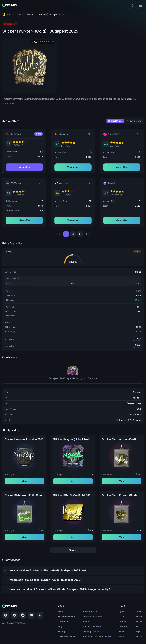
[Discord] (31, 615)
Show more (8, 104)
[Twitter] (6, 615)
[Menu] (140, 6)
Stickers (137, 392)
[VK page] (23, 615)
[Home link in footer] (23, 606)
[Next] (87, 234)
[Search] (132, 6)
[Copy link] (89, 134)
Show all (73, 550)
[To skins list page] (19, 14)
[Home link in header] (9, 5)
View (24, 481)
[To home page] (7, 14)
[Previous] (59, 234)
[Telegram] (14, 615)
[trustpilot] (40, 615)
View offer (24, 167)
